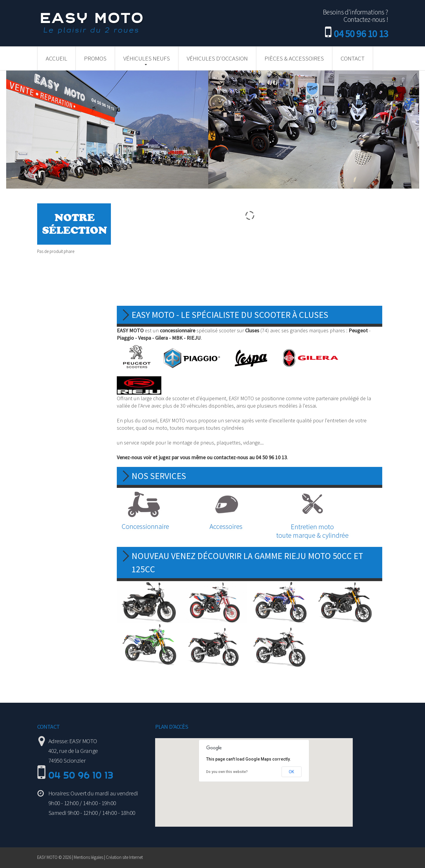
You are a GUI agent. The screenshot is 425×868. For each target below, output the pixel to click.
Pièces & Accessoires (294, 58)
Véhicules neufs (147, 58)
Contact (353, 58)
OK (291, 772)
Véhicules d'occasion (217, 58)
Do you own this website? (227, 772)
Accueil (56, 58)
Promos (95, 58)
